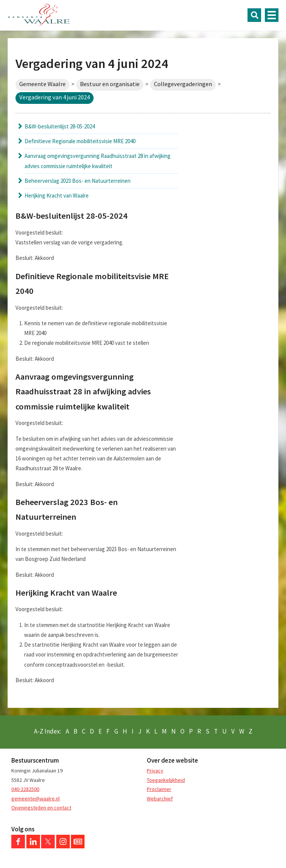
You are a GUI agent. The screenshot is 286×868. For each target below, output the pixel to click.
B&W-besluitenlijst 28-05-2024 (60, 126)
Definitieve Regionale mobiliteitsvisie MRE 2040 (80, 141)
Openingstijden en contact (41, 808)
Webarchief (160, 798)
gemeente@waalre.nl (35, 798)
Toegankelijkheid (166, 780)
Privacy (155, 771)
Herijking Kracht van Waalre (57, 195)
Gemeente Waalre (42, 84)
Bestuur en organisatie (110, 84)
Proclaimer (159, 789)
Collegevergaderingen (183, 84)
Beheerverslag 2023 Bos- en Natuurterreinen (78, 181)
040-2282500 (25, 789)
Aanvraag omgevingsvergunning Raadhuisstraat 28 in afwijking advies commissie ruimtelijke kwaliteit (98, 161)
